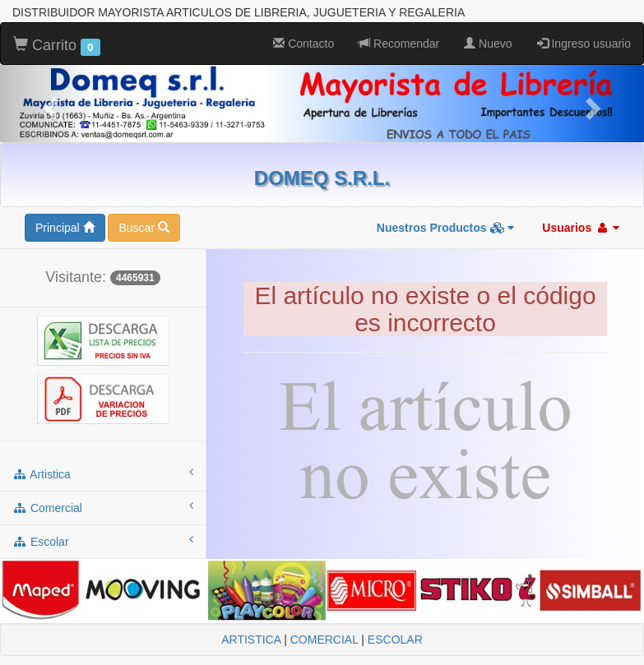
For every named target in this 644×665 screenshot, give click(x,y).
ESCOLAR (395, 640)
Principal (65, 228)
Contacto (303, 44)
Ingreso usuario (584, 44)
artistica (103, 473)
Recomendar (399, 44)
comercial (103, 507)
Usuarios (581, 228)
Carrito (57, 46)
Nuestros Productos (446, 228)
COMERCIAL (324, 640)
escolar (103, 541)
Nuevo (488, 44)
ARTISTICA (251, 640)
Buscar (144, 228)
